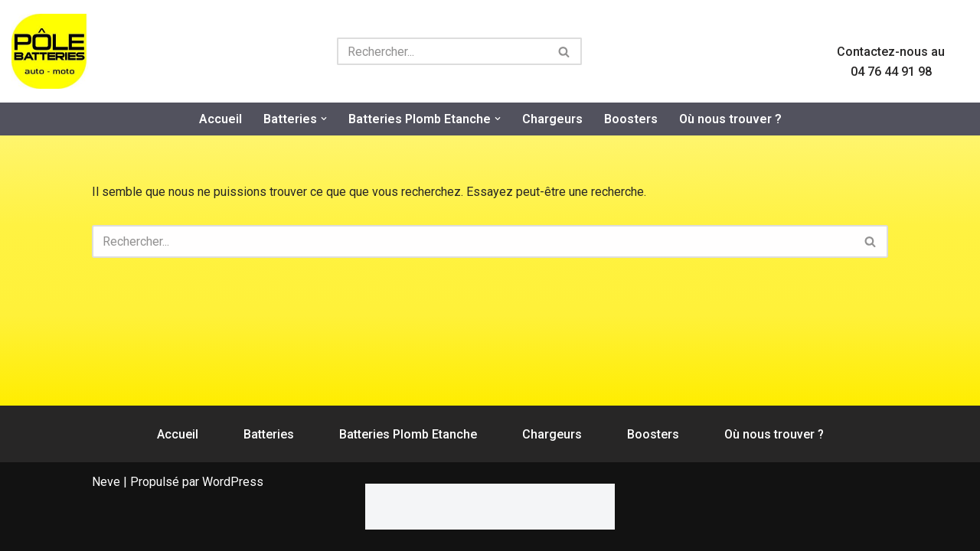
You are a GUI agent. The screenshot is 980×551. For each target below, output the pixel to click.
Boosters (631, 119)
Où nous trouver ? (730, 119)
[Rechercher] (442, 51)
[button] (324, 119)
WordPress (233, 482)
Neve (106, 482)
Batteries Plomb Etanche (408, 434)
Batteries (269, 434)
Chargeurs (552, 119)
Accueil (220, 119)
